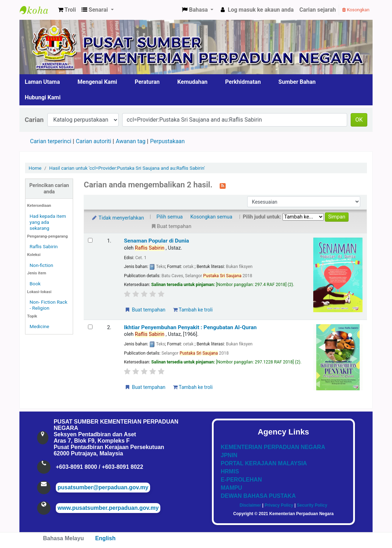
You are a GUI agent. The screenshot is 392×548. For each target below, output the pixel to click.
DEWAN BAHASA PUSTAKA (258, 496)
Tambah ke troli (193, 310)
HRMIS (230, 471)
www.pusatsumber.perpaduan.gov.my (108, 508)
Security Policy (312, 505)
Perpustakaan (167, 141)
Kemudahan (192, 82)
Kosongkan (356, 10)
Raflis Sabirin (44, 246)
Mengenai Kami (97, 82)
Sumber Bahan (297, 82)
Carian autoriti (94, 141)
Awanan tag (131, 141)
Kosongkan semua (211, 217)
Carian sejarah (318, 10)
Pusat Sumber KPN (37, 10)
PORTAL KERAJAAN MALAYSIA (264, 463)
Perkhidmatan (243, 82)
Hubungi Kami (43, 97)
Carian (34, 120)
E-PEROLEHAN (241, 480)
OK (359, 120)
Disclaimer (250, 505)
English (105, 538)
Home (35, 168)
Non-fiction (41, 265)
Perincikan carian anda (49, 188)
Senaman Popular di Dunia (156, 241)
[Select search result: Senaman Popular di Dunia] (90, 240)
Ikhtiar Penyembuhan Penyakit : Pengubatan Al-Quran (190, 327)
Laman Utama (42, 82)
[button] (67, 10)
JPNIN (229, 455)
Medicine (40, 326)
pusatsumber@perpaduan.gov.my (103, 487)
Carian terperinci (51, 141)
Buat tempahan (145, 310)
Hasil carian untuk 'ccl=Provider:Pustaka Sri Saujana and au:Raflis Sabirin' (127, 168)
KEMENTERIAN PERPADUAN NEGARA (273, 447)
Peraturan (147, 82)
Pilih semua (170, 217)
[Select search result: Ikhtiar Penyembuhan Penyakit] (90, 327)
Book (35, 284)
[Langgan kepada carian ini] (223, 185)
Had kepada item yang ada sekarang (48, 222)
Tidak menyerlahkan (117, 218)
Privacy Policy (279, 505)
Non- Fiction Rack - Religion (49, 305)
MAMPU (231, 488)
